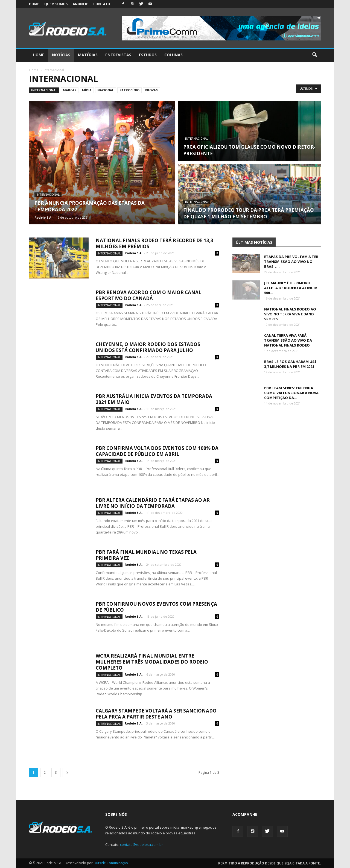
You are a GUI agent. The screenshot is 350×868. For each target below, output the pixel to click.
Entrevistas (118, 55)
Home (34, 4)
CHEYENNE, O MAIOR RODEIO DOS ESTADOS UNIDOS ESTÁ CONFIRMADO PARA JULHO (148, 347)
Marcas (70, 90)
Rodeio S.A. (43, 217)
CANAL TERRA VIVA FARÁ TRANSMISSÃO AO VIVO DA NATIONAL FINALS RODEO (288, 340)
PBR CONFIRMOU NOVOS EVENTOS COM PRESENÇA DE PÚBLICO (156, 607)
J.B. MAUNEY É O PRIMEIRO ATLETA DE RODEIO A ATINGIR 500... (291, 288)
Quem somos (56, 4)
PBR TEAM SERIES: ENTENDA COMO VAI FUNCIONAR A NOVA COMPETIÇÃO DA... (291, 393)
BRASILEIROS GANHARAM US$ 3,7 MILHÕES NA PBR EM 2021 (290, 364)
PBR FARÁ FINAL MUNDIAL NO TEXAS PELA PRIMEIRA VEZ (146, 555)
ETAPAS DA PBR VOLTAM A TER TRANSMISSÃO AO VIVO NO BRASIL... (291, 262)
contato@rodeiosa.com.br (142, 844)
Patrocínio (129, 90)
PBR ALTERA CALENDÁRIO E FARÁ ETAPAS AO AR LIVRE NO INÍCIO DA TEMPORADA (153, 503)
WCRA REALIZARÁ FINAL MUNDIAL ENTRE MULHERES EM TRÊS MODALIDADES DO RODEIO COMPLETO (152, 662)
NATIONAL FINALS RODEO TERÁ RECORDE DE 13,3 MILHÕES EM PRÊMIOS (154, 243)
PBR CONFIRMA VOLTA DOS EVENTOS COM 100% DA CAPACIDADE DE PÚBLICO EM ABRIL (157, 451)
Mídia (87, 90)
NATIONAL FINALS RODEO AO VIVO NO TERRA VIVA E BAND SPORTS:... (290, 314)
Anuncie (80, 4)
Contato (102, 4)
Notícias (61, 55)
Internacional (44, 90)
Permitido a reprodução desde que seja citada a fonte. (270, 863)
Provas (151, 90)
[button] (314, 55)
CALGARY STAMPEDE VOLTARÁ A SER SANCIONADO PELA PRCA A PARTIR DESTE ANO (156, 714)
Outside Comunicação (111, 863)
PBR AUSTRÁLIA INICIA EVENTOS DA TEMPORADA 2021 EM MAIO (154, 399)
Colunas (173, 55)
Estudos (148, 55)
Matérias (88, 55)
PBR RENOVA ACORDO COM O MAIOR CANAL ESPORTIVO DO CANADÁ (148, 295)
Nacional (106, 90)
